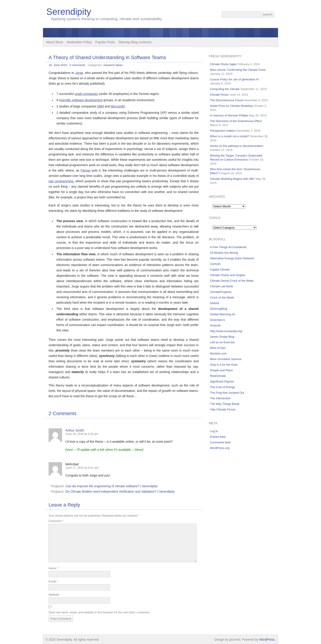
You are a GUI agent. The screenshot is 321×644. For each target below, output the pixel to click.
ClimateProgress (221, 292)
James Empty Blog (222, 337)
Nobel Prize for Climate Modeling (231, 106)
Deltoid (214, 303)
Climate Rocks (219, 95)
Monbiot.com (218, 353)
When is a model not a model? (230, 136)
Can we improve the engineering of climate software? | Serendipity (111, 486)
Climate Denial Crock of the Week (232, 281)
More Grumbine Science (226, 359)
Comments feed (220, 442)
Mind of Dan (218, 348)
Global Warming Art (223, 314)
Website (54, 595)
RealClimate (218, 376)
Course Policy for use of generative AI (234, 79)
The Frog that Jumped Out (227, 393)
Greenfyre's (217, 320)
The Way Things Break (225, 404)
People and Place (221, 370)
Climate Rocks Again (223, 64)
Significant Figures (222, 381)
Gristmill (215, 325)
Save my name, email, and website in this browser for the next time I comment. (99, 612)
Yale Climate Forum (223, 409)
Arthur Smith (75, 430)
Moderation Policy (79, 42)
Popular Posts (105, 42)
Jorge (79, 73)
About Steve (55, 42)
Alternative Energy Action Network (232, 258)
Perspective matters (223, 131)
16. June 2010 (58, 65)
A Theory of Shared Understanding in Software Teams (107, 57)
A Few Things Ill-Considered (228, 247)
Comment (56, 521)
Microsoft (117, 106)
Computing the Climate (225, 89)
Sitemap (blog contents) (135, 42)
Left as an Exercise (222, 342)
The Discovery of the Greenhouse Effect (236, 121)
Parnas (86, 170)
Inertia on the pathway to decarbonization (237, 146)
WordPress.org (220, 448)
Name (53, 568)
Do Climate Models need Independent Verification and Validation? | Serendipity (120, 492)
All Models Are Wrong (224, 253)
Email (53, 581)
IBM (101, 106)
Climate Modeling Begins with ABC (232, 179)
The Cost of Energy (223, 387)
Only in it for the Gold (224, 365)
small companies (86, 94)
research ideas (113, 65)
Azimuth (215, 264)
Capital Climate (220, 269)
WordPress (267, 640)
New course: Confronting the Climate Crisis (238, 70)
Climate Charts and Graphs (228, 275)
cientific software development (82, 100)
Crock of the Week (222, 297)
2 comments (77, 65)
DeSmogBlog (219, 309)
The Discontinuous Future (227, 100)
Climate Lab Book (221, 286)
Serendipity (69, 12)
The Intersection (220, 398)
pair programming (61, 181)
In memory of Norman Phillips (229, 115)
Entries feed (218, 437)
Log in (214, 431)
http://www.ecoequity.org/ (226, 331)
